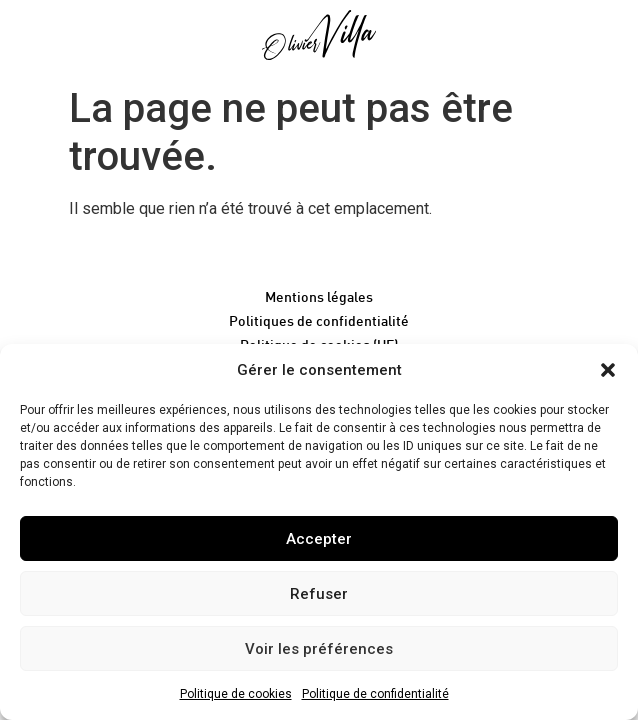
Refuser (319, 594)
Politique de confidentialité (375, 694)
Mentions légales (319, 296)
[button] (608, 370)
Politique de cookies (236, 694)
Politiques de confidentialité (319, 320)
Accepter (319, 539)
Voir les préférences (319, 649)
